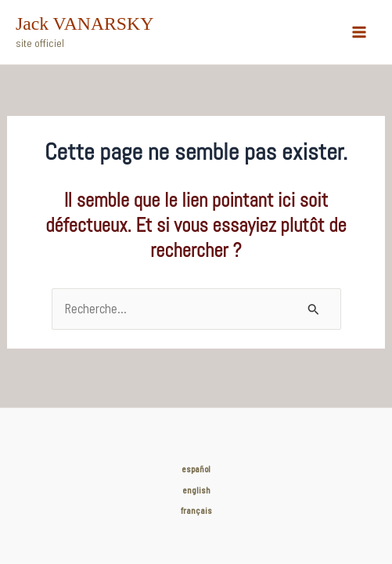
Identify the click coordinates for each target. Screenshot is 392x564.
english (196, 490)
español (196, 469)
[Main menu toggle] (359, 33)
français (196, 510)
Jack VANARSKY (85, 23)
